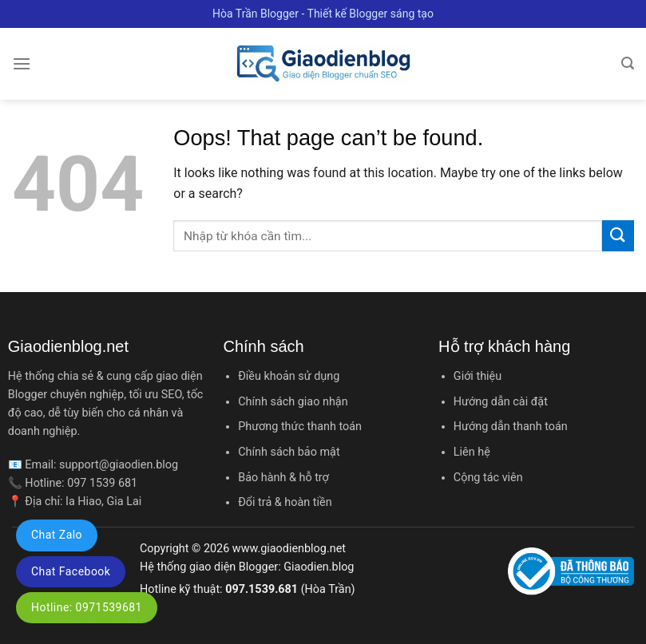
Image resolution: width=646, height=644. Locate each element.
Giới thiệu (478, 376)
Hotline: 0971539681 (87, 607)
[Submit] (618, 236)
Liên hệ (472, 452)
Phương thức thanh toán (300, 427)
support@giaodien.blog (119, 465)
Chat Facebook (71, 571)
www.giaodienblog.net (289, 549)
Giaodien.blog (319, 567)
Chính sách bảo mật (289, 452)
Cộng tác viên (488, 478)
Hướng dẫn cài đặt (501, 402)
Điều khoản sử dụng (289, 376)
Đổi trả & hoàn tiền (285, 502)
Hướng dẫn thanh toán (511, 427)
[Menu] (22, 63)
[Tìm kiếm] (628, 63)
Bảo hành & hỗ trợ (283, 478)
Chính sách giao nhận (293, 402)
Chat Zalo (57, 535)
